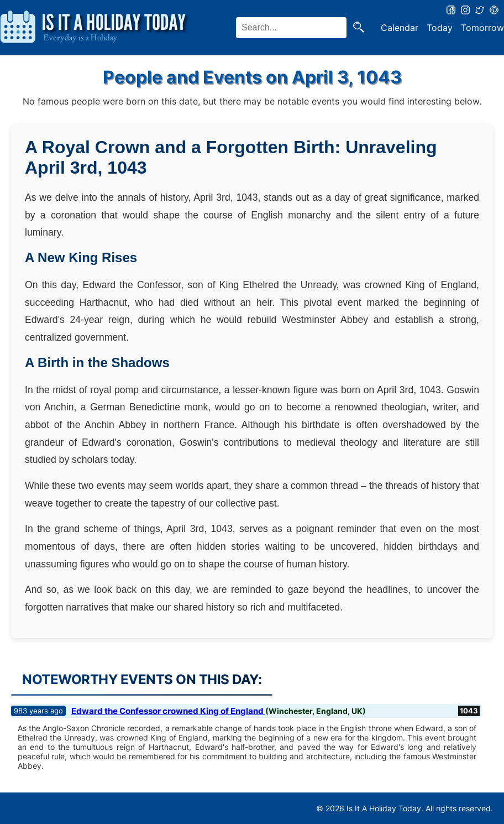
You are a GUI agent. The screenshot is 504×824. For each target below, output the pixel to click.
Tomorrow (482, 28)
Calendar (400, 28)
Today (440, 28)
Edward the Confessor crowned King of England (168, 711)
